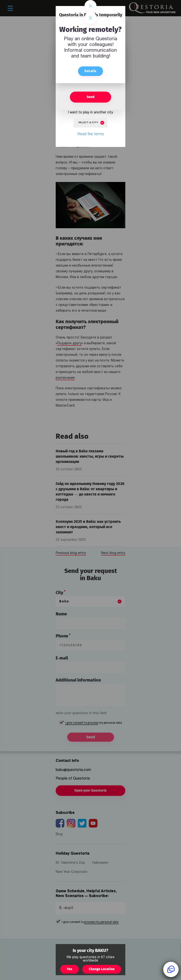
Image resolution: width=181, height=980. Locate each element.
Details (90, 71)
